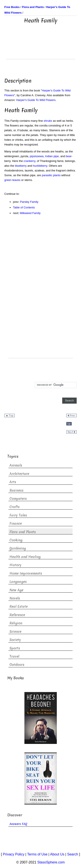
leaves (16, 180)
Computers (18, 499)
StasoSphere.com (51, 862)
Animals (16, 465)
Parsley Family (29, 202)
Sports (15, 648)
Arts (13, 482)
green (8, 180)
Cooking (16, 540)
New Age (16, 590)
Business (17, 490)
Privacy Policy (14, 854)
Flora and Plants (23, 532)
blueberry (21, 166)
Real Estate (19, 607)
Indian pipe (52, 156)
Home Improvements (26, 573)
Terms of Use (37, 854)
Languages (18, 582)
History (15, 565)
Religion (16, 623)
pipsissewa (37, 156)
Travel (14, 656)
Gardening (18, 548)
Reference (17, 615)
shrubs (48, 121)
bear (69, 156)
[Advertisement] (41, 48)
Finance (16, 524)
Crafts (15, 507)
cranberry (29, 161)
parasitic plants (51, 175)
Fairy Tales (18, 515)
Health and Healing (25, 557)
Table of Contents (24, 207)
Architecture (19, 474)
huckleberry (40, 166)
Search (73, 854)
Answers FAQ (18, 824)
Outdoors (17, 665)
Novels (15, 598)
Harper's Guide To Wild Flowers (36, 100)
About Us (57, 854)
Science (15, 632)
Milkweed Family (30, 213)
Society (15, 640)
